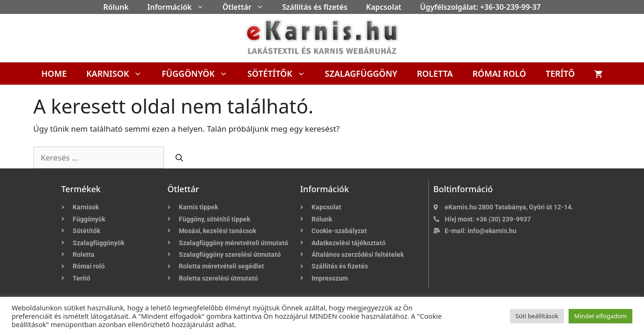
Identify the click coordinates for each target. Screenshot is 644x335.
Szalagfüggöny (361, 74)
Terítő (560, 74)
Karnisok (119, 74)
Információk (180, 7)
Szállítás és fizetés (315, 7)
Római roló (499, 74)
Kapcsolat (384, 7)
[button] (203, 7)
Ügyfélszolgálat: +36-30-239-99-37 (480, 7)
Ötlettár (248, 7)
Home (54, 74)
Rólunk (116, 7)
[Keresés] (179, 158)
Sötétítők (281, 74)
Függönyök (200, 74)
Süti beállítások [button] (537, 316)
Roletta (435, 74)
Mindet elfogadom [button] (600, 316)
